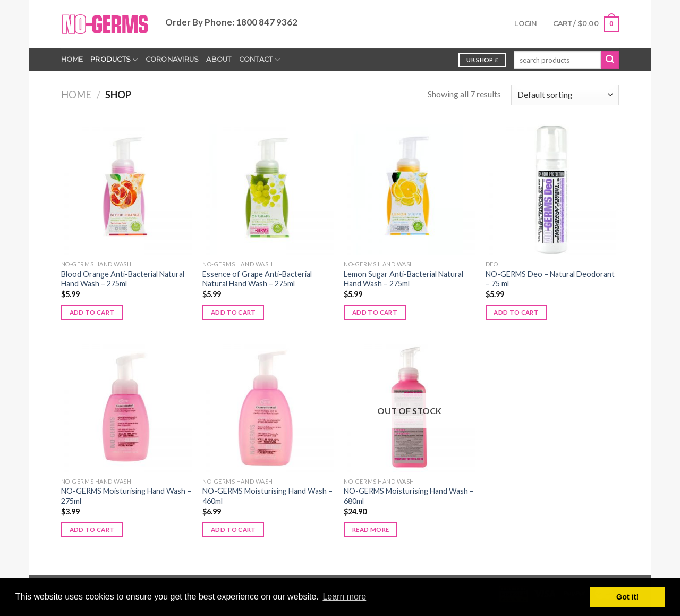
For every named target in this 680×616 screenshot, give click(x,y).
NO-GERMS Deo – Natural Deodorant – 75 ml (550, 279)
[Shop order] (565, 95)
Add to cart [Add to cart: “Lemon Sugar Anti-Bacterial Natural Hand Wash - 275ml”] (375, 312)
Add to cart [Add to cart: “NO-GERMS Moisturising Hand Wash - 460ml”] (233, 530)
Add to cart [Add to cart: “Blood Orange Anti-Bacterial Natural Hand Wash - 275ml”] (92, 312)
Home (72, 59)
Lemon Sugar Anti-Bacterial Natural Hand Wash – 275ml (403, 279)
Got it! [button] (627, 597)
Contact (260, 60)
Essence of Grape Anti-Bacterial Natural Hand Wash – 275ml (257, 279)
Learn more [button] (344, 597)
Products (114, 60)
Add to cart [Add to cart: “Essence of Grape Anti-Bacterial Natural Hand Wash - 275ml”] (233, 312)
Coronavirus (172, 59)
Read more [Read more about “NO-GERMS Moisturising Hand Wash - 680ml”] (371, 530)
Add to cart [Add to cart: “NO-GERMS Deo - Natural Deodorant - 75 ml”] (516, 312)
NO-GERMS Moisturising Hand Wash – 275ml (126, 496)
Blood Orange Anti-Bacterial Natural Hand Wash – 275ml (123, 279)
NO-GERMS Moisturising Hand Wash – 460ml (267, 496)
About (219, 59)
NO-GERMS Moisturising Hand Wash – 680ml (409, 496)
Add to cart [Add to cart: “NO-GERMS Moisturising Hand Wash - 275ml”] (92, 530)
